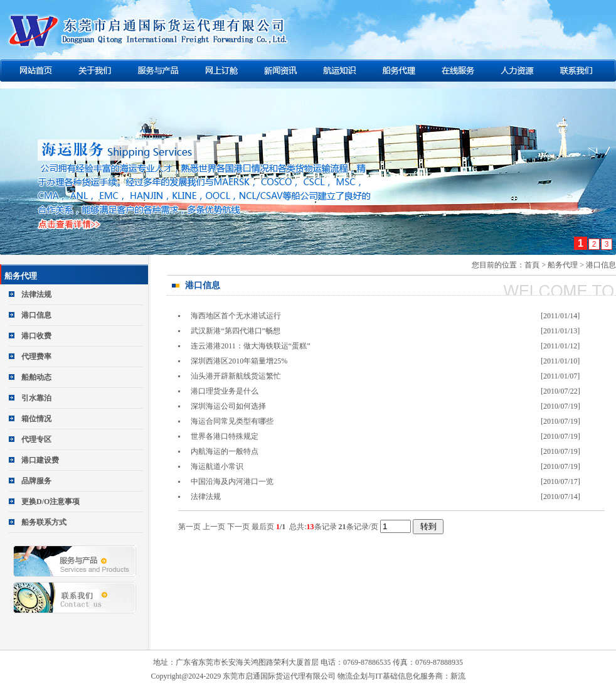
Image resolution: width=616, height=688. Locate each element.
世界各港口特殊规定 (225, 436)
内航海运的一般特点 (225, 451)
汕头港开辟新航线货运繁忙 (236, 376)
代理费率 (36, 357)
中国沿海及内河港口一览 (232, 481)
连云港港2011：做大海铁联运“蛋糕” (250, 346)
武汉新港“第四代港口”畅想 (236, 331)
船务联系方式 (44, 522)
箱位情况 (36, 419)
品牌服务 (36, 481)
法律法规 (36, 294)
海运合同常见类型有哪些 (232, 421)
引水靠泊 (36, 398)
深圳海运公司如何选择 (228, 406)
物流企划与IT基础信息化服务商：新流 (401, 676)
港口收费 (36, 336)
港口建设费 (40, 460)
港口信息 (36, 315)
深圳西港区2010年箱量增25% (239, 361)
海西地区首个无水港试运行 (236, 316)
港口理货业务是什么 (225, 391)
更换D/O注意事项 (50, 502)
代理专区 (36, 439)
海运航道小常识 (217, 466)
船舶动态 (36, 377)
